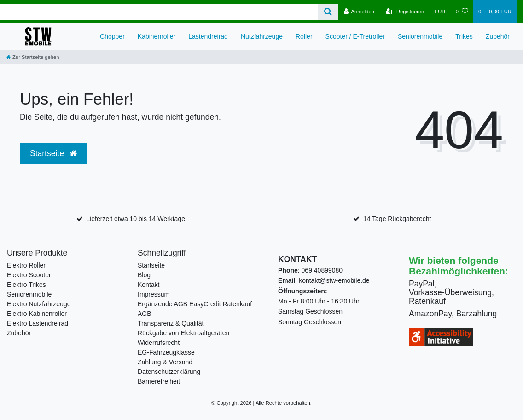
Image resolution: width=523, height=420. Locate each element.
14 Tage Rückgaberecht (397, 219)
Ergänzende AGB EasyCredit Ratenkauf (195, 304)
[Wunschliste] (462, 12)
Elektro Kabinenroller (37, 314)
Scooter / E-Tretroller (355, 36)
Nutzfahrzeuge (262, 36)
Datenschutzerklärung (169, 372)
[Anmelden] (359, 12)
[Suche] (328, 12)
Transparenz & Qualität (171, 323)
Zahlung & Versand (165, 362)
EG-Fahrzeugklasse (166, 352)
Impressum (154, 294)
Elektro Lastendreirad (38, 323)
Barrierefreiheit (159, 381)
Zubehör (498, 36)
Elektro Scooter (29, 275)
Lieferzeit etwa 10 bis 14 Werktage (136, 219)
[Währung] (440, 12)
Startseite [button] (53, 153)
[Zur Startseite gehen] (33, 57)
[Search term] (159, 12)
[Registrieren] (405, 12)
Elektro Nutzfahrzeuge (39, 304)
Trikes (464, 36)
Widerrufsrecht (159, 343)
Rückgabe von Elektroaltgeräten (183, 333)
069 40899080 (322, 270)
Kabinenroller (157, 36)
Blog (144, 275)
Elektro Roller (26, 265)
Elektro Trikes (26, 285)
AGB (145, 314)
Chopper (112, 36)
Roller (304, 36)
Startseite (151, 265)
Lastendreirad (208, 36)
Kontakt (148, 285)
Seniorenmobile (420, 36)
